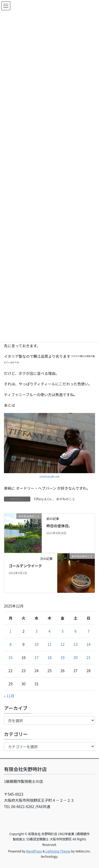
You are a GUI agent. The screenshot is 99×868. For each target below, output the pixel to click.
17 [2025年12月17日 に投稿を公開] (36, 657)
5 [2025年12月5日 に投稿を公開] (63, 631)
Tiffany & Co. (43, 499)
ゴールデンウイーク (25, 566)
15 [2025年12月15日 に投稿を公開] (11, 657)
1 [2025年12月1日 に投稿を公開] (11, 631)
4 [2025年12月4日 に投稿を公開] (50, 631)
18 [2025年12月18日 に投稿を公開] (50, 657)
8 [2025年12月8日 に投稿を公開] (11, 644)
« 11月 (9, 696)
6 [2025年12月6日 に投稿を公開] (76, 631)
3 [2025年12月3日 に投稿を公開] (36, 631)
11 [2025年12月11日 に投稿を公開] (50, 644)
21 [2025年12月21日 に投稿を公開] (89, 657)
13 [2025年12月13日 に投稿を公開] (76, 644)
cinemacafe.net (49, 476)
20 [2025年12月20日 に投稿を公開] (76, 657)
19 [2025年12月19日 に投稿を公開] (63, 657)
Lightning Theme (58, 851)
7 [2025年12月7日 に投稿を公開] (88, 631)
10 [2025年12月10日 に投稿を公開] (36, 644)
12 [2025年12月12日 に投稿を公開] (63, 644)
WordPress (34, 851)
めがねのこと (66, 499)
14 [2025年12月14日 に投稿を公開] (89, 644)
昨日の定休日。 (59, 526)
